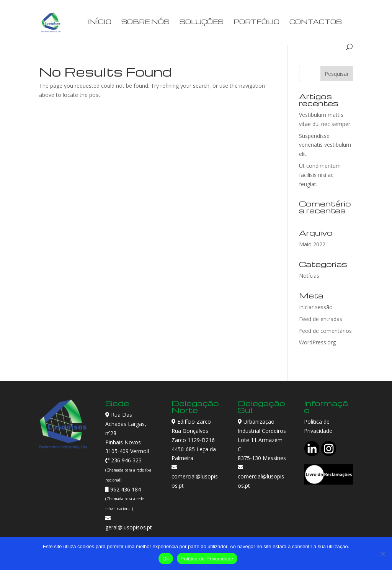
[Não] (382, 554)
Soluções (202, 22)
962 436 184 (125, 489)
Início (99, 22)
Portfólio (256, 22)
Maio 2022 (312, 244)
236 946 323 (126, 460)
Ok (166, 559)
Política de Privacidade (207, 559)
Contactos (316, 22)
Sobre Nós (145, 22)
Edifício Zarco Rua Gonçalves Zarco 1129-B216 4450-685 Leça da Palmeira (194, 440)
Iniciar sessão (316, 307)
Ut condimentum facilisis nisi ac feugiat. (320, 175)
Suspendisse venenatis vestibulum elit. (325, 145)
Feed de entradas (321, 319)
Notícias (309, 276)
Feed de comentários (325, 331)
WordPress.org (317, 342)
